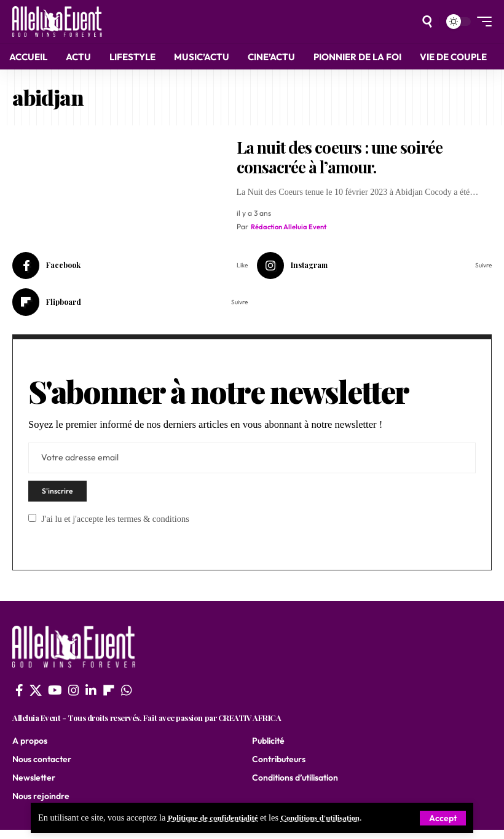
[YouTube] (55, 699)
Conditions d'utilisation (336, 818)
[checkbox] (32, 526)
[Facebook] (130, 267)
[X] (36, 699)
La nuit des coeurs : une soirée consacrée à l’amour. (340, 157)
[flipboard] (109, 699)
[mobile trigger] (481, 22)
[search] (427, 22)
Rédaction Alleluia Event (291, 226)
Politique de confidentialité (219, 818)
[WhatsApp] (127, 699)
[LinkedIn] (91, 699)
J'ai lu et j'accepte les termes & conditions (115, 527)
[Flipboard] (130, 305)
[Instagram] (375, 267)
